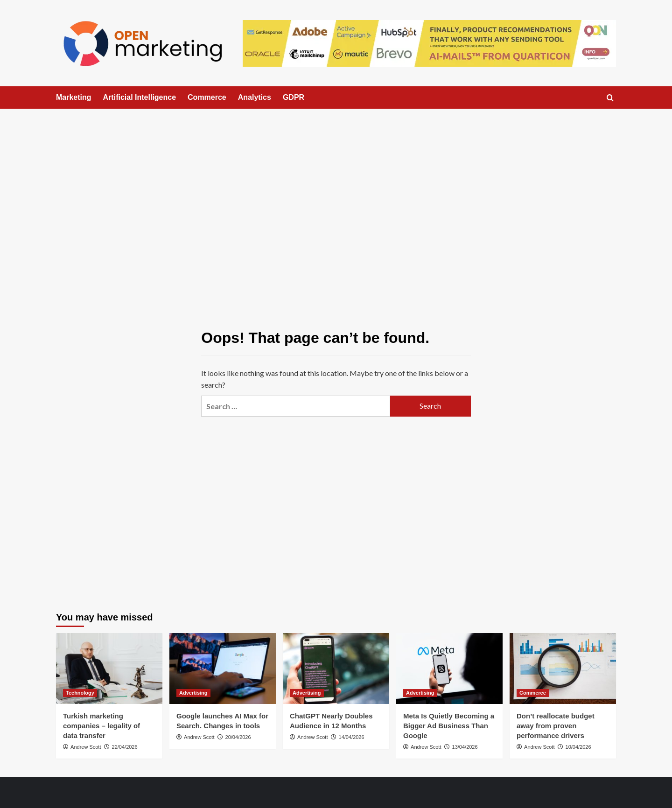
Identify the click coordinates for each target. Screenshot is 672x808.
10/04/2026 (578, 747)
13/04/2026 (465, 747)
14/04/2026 (352, 737)
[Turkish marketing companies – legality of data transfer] (109, 669)
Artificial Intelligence (140, 97)
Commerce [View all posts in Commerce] (533, 693)
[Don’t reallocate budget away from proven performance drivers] (563, 669)
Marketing (74, 97)
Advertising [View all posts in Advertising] (193, 693)
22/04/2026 (125, 747)
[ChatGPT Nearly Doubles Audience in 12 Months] (336, 669)
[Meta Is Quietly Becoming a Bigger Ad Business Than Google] (449, 669)
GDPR (294, 97)
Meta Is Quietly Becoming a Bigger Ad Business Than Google (449, 726)
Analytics (255, 97)
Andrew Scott (86, 747)
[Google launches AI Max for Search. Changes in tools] (223, 669)
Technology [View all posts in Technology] (80, 693)
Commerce (207, 97)
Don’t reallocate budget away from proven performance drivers (556, 726)
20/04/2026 (238, 737)
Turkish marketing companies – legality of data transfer (101, 726)
